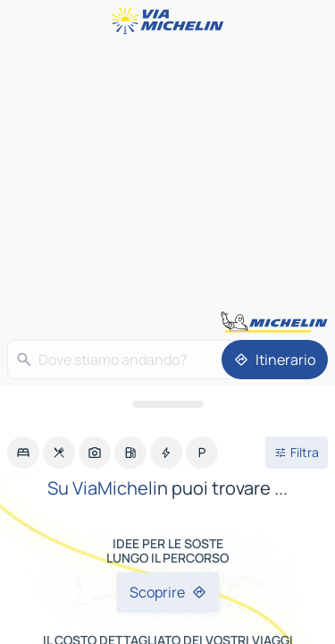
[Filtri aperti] (297, 453)
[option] (23, 453)
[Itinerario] (275, 360)
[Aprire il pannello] (167, 404)
